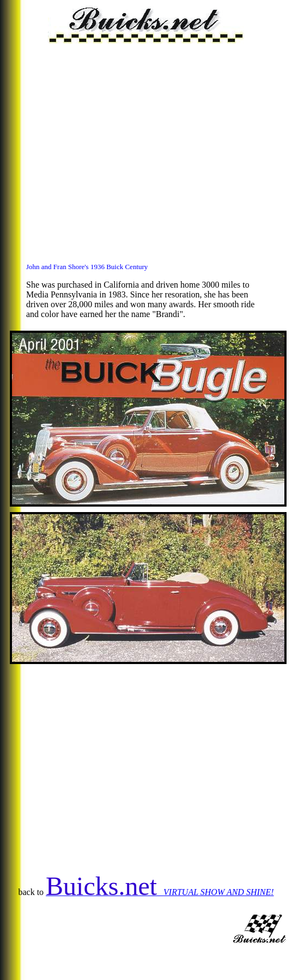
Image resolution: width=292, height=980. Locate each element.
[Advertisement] (102, 146)
